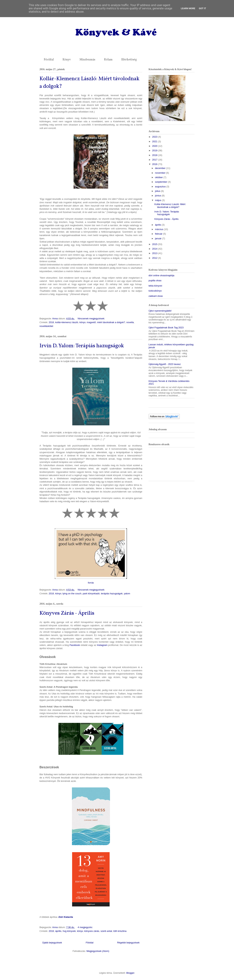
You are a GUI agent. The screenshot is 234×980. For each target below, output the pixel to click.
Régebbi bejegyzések (128, 943)
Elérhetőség (129, 60)
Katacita (68, 917)
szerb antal (106, 931)
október (159, 177)
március (159, 229)
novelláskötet (46, 326)
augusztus (161, 187)
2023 (155, 137)
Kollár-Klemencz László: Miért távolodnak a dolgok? (170, 206)
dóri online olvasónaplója (161, 275)
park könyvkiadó (91, 593)
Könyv (67, 60)
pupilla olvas (155, 280)
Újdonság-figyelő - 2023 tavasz (165, 364)
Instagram (102, 645)
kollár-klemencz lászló (67, 322)
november (161, 173)
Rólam (108, 60)
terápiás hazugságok (112, 593)
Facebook (75, 645)
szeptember (162, 182)
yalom (127, 593)
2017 (155, 160)
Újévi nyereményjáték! (160, 311)
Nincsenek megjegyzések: (92, 319)
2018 (155, 155)
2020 (155, 146)
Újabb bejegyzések (52, 943)
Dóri (61, 917)
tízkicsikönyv (155, 291)
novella (130, 322)
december (161, 168)
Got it (202, 8)
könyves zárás (92, 931)
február (159, 234)
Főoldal (49, 60)
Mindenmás (87, 60)
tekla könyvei (155, 286)
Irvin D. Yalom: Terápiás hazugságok (82, 346)
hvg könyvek (69, 931)
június (158, 196)
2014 (155, 249)
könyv (82, 322)
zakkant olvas (156, 296)
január (159, 238)
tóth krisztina (120, 931)
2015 (155, 244)
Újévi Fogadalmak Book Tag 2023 (166, 328)
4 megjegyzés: (86, 927)
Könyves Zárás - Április (67, 613)
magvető (91, 322)
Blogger (130, 973)
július (158, 191)
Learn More (188, 8)
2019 (155, 150)
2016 (51, 322)
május (158, 200)
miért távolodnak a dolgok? (111, 322)
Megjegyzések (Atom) (98, 951)
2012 (155, 258)
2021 (155, 141)
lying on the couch (72, 593)
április (58, 931)
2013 (155, 253)
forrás (91, 583)
